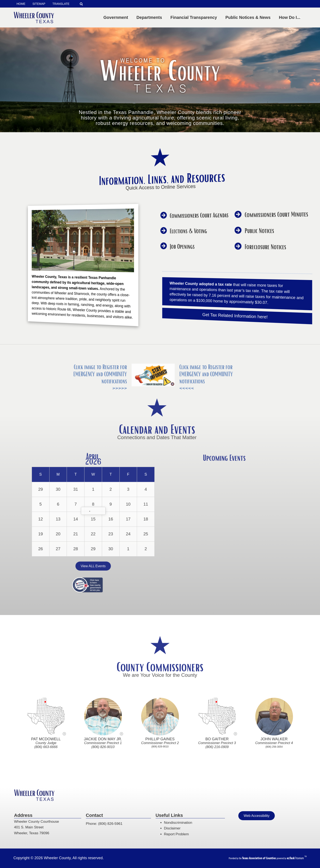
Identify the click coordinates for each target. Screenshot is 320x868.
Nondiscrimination (178, 823)
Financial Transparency (195, 17)
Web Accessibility (256, 816)
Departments (150, 17)
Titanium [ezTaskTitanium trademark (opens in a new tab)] (296, 858)
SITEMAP (39, 4)
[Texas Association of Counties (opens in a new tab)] (259, 858)
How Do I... (290, 17)
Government (117, 17)
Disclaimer (172, 828)
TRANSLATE (61, 4)
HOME (21, 4)
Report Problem (176, 834)
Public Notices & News (249, 17)
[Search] (81, 4)
